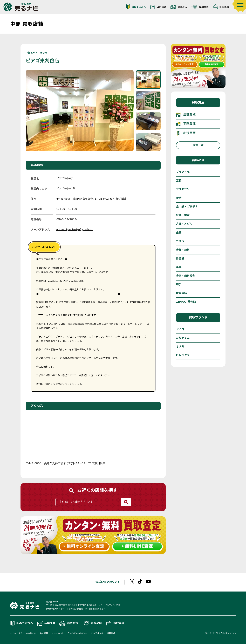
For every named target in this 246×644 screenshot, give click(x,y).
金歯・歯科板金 (186, 276)
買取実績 (221, 7)
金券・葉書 (183, 215)
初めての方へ (136, 7)
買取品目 (200, 7)
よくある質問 (16, 633)
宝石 (179, 181)
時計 (179, 198)
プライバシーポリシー (77, 633)
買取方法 (179, 7)
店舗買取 (186, 115)
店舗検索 (158, 7)
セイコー (181, 329)
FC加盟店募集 (97, 633)
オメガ (180, 347)
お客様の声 (31, 633)
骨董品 (180, 259)
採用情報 (111, 633)
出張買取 (186, 133)
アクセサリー (184, 189)
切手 (179, 285)
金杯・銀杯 (183, 250)
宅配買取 (186, 124)
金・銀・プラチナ (187, 207)
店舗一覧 (198, 145)
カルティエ (183, 338)
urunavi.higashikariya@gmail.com (75, 229)
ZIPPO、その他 (186, 302)
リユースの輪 (57, 633)
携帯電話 (181, 293)
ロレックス (183, 355)
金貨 (179, 233)
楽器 (179, 267)
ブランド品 (183, 172)
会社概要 (44, 633)
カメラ (180, 241)
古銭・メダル (184, 224)
